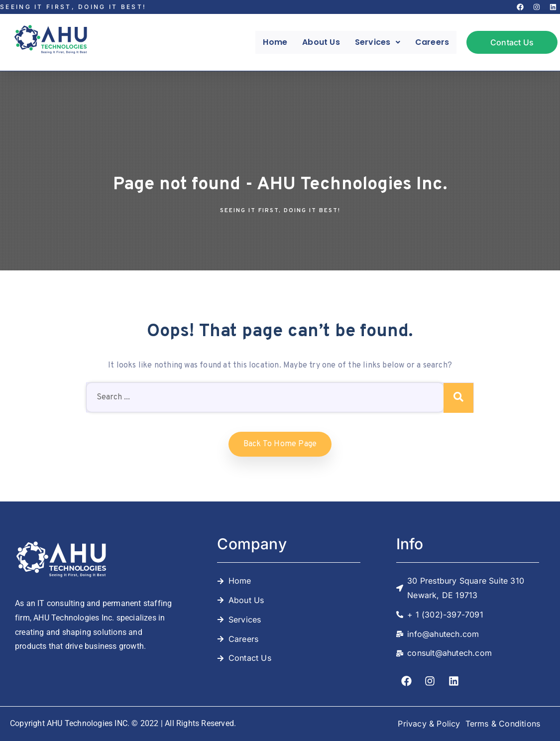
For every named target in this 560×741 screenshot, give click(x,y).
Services (378, 42)
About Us (321, 42)
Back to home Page (280, 444)
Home (275, 42)
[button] (378, 42)
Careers (432, 42)
